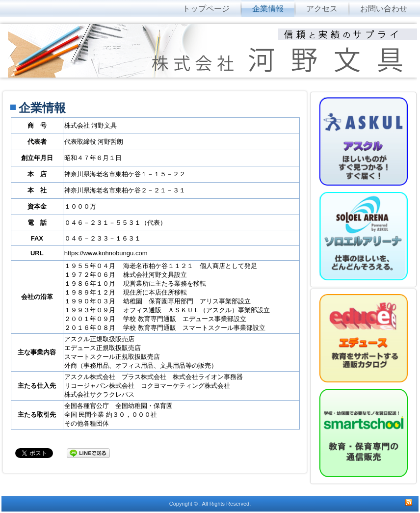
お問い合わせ (384, 9)
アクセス (322, 9)
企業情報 (268, 9)
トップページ (206, 9)
